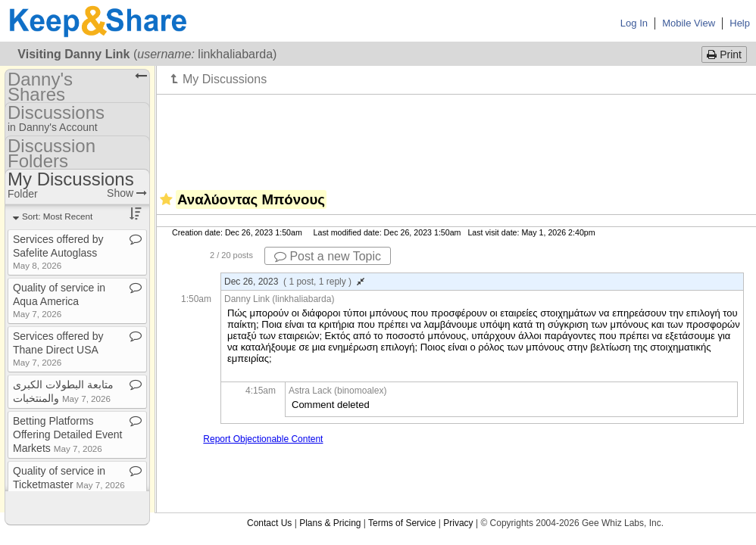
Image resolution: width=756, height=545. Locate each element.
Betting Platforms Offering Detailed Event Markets (68, 434)
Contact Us (269, 523)
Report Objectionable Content (263, 439)
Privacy (458, 523)
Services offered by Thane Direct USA (58, 349)
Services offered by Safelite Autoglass (58, 252)
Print (724, 54)
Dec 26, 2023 (294, 282)
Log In (634, 23)
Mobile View (689, 23)
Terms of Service (402, 523)
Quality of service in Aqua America (59, 300)
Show (127, 193)
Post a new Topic (328, 256)
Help (740, 23)
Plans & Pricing (330, 523)
